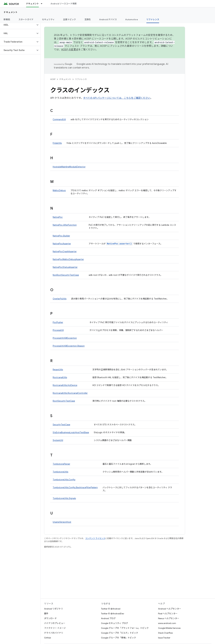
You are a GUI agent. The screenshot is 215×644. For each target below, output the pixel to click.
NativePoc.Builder (61, 236)
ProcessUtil (58, 330)
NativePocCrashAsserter (65, 252)
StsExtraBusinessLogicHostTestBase (71, 432)
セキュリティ (48, 19)
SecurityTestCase (61, 425)
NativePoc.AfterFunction (65, 225)
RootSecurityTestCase (64, 401)
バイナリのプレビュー (55, 623)
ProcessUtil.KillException (65, 338)
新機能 (7, 19)
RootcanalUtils (60, 377)
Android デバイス (108, 19)
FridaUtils (57, 143)
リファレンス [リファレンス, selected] (153, 19)
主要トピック (70, 19)
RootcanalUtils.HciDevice (65, 385)
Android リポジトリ (54, 609)
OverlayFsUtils (60, 299)
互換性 (88, 19)
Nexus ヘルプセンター (169, 618)
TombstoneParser (61, 464)
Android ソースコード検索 (64, 4)
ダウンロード (50, 618)
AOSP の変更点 (70, 50)
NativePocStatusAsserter (65, 267)
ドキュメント (11, 12)
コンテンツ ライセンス (95, 538)
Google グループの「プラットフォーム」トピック (125, 628)
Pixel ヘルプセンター (168, 614)
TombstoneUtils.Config (64, 480)
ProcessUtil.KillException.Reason (69, 346)
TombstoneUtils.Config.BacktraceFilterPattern (75, 487)
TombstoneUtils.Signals (64, 498)
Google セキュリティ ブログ (115, 623)
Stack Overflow (165, 633)
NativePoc (58, 217)
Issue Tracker (164, 638)
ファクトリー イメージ (55, 628)
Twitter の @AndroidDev (113, 614)
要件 (46, 614)
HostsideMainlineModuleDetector (69, 167)
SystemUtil (58, 440)
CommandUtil (59, 119)
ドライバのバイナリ (54, 633)
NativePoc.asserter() (119, 244)
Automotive (132, 19)
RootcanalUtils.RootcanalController (70, 393)
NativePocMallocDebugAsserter (68, 259)
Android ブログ (108, 618)
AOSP (53, 79)
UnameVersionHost (62, 522)
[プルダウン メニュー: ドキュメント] (43, 4)
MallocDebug (59, 190)
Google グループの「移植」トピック (118, 638)
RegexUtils (58, 370)
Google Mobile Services (169, 628)
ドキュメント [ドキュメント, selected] (33, 4)
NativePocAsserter (62, 244)
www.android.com (167, 623)
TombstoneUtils (60, 472)
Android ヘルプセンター (170, 609)
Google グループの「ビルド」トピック (120, 633)
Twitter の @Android (111, 609)
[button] (18, 25)
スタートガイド (26, 19)
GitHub (48, 638)
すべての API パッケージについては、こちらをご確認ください (117, 98)
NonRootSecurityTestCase (66, 275)
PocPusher (58, 322)
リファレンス (81, 79)
